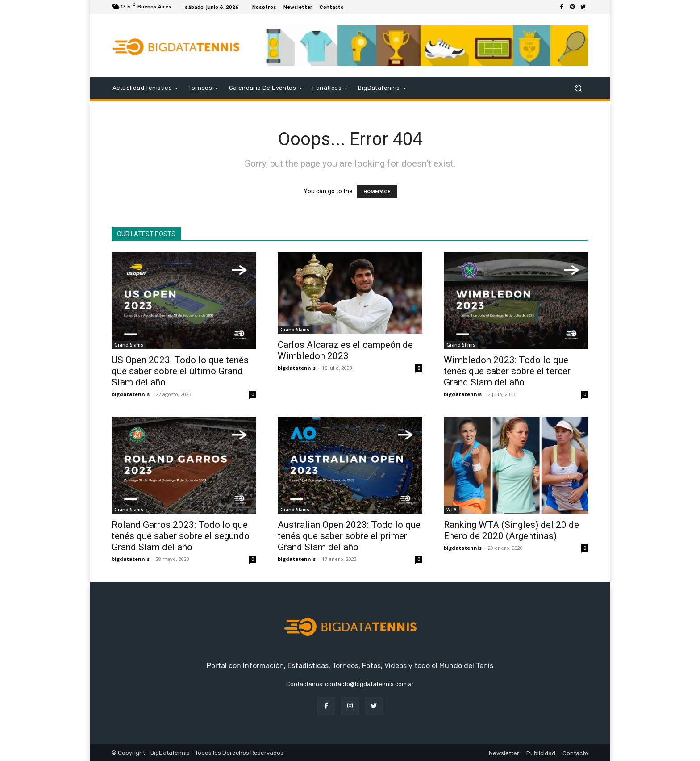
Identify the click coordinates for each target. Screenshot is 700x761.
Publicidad (541, 753)
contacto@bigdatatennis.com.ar (369, 684)
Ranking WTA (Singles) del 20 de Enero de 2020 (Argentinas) (511, 530)
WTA (452, 510)
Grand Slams (129, 345)
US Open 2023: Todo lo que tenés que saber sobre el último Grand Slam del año (180, 371)
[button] (578, 88)
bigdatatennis (131, 394)
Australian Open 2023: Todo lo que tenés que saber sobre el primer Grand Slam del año (349, 536)
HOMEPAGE (377, 192)
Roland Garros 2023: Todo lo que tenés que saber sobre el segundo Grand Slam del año (181, 536)
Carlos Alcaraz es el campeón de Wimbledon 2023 (345, 350)
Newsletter (504, 753)
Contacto (575, 753)
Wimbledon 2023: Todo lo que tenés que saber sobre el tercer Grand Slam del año (507, 371)
